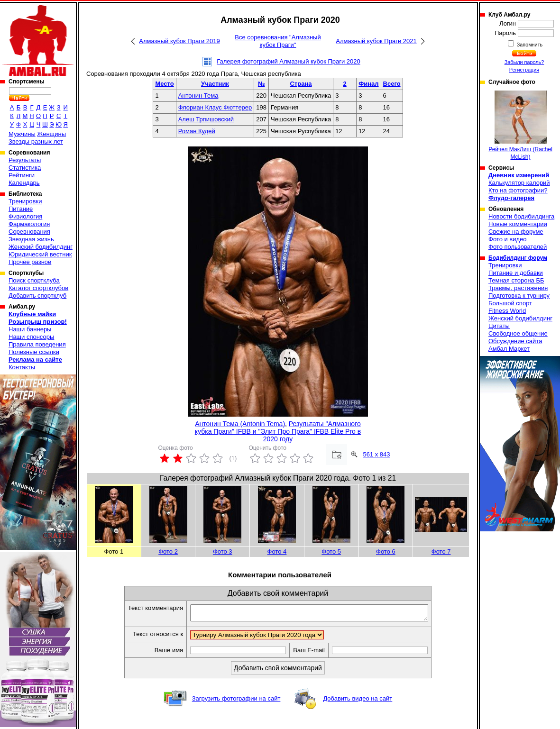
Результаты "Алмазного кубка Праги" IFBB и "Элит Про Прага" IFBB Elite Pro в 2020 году (278, 431)
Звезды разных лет (36, 141)
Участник (215, 84)
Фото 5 (331, 551)
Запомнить (529, 45)
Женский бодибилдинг (41, 247)
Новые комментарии (518, 224)
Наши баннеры (30, 329)
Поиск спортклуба (34, 280)
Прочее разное (30, 262)
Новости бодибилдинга (521, 216)
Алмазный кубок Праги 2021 (376, 41)
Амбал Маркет (509, 349)
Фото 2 (168, 551)
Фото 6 (386, 551)
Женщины (51, 134)
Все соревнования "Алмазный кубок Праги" (278, 41)
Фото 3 (223, 551)
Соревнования (29, 232)
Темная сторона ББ (516, 280)
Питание (21, 209)
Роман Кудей (197, 131)
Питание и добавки (516, 273)
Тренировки (25, 201)
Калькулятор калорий (519, 183)
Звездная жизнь (31, 239)
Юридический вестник (40, 254)
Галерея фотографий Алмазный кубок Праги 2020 (289, 61)
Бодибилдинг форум (518, 258)
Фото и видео (508, 239)
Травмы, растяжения (518, 288)
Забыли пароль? (524, 62)
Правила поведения (37, 344)
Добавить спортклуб (37, 296)
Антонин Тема (198, 96)
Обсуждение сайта (515, 341)
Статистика (25, 168)
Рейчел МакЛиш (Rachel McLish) (520, 125)
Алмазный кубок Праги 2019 (179, 41)
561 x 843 (376, 454)
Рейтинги (22, 175)
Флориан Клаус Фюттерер (215, 107)
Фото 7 (441, 551)
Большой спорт (510, 303)
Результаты (25, 160)
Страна (301, 84)
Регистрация (524, 70)
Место (164, 84)
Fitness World (507, 311)
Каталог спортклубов (38, 288)
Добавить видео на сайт (358, 701)
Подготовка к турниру (519, 296)
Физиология (25, 216)
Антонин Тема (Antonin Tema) (240, 424)
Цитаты (499, 326)
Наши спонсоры (31, 337)
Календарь (24, 183)
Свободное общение (518, 333)
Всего (392, 84)
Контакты (22, 367)
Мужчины (22, 134)
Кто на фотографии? (518, 190)
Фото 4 (277, 551)
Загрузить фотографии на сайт (236, 701)
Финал (368, 84)
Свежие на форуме (516, 232)
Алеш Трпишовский (206, 119)
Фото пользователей (518, 247)
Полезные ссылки (34, 352)
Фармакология (29, 224)
